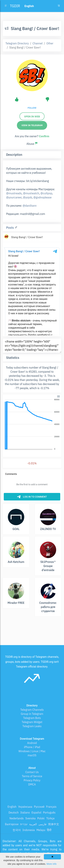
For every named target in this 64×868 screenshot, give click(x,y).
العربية (33, 824)
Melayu (41, 830)
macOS (32, 755)
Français (51, 807)
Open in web (32, 117)
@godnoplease (42, 197)
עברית (24, 824)
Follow (32, 108)
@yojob (28, 197)
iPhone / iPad (32, 747)
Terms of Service (32, 776)
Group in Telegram (32, 714)
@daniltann (30, 206)
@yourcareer (14, 197)
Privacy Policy (32, 780)
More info (52, 864)
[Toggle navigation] (59, 6)
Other (50, 43)
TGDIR (15, 6)
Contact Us (32, 772)
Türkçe (50, 818)
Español (36, 812)
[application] (32, 424)
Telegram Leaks (32, 726)
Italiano (25, 812)
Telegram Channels (32, 710)
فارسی (42, 824)
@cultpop (46, 193)
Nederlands (17, 818)
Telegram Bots (32, 718)
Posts (10, 228)
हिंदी (49, 830)
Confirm (44, 136)
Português (49, 812)
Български (12, 824)
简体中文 (54, 824)
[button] (58, 396)
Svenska (31, 818)
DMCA (32, 784)
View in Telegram (32, 125)
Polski (41, 818)
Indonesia (29, 830)
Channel (38, 43)
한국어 (17, 830)
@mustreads (14, 193)
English (12, 807)
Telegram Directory (17, 43)
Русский (39, 807)
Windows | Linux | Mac (32, 751)
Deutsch (14, 812)
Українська (25, 807)
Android (32, 743)
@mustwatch (31, 193)
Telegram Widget (32, 722)
